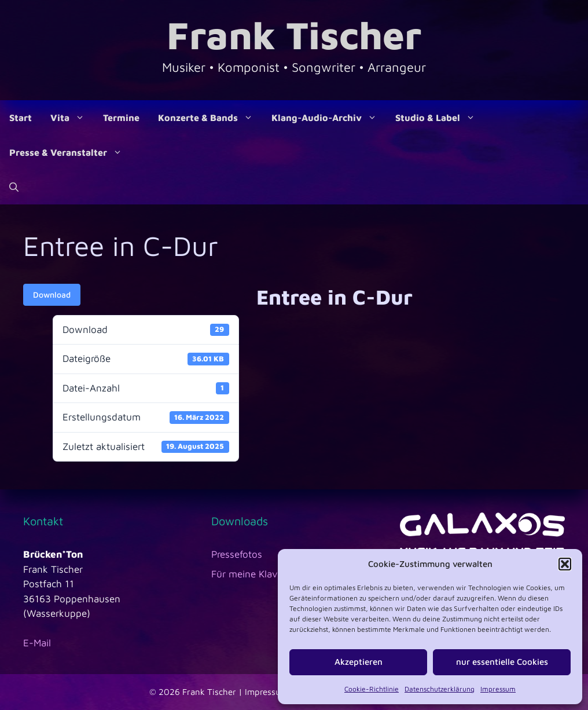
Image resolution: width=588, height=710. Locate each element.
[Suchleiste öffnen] (14, 187)
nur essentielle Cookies (502, 662)
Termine (121, 118)
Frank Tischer (294, 34)
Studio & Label (440, 118)
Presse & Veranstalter (70, 152)
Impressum (498, 689)
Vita (72, 118)
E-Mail (37, 643)
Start (21, 118)
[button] (565, 564)
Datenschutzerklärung (440, 689)
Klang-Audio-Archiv (329, 118)
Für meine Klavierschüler (266, 574)
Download (52, 294)
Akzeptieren (359, 662)
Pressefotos (237, 554)
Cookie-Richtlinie (372, 689)
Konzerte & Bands (210, 118)
